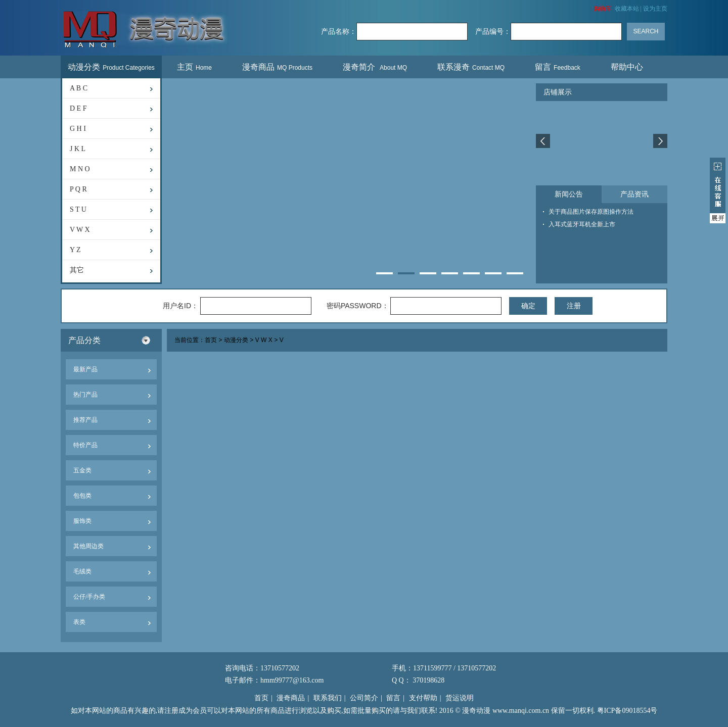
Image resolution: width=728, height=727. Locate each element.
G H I (78, 129)
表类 (79, 622)
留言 (558, 67)
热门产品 (85, 395)
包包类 (82, 496)
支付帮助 (423, 698)
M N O (80, 169)
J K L (78, 149)
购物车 (603, 9)
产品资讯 (634, 194)
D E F (78, 108)
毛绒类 (82, 571)
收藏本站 (627, 9)
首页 (211, 341)
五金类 (82, 470)
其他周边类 (88, 546)
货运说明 (460, 698)
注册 (574, 306)
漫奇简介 (375, 67)
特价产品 (85, 445)
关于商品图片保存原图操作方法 (591, 212)
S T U (78, 209)
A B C (79, 88)
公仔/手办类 (89, 597)
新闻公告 (569, 194)
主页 (194, 67)
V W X (80, 230)
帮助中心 (628, 67)
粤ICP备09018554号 (627, 711)
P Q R (78, 189)
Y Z (75, 250)
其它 (77, 270)
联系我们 (328, 698)
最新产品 (85, 369)
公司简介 (364, 698)
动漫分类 (111, 67)
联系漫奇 (471, 67)
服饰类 (82, 521)
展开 (718, 190)
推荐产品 (85, 420)
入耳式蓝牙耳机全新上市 (582, 224)
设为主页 (655, 9)
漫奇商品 (277, 67)
